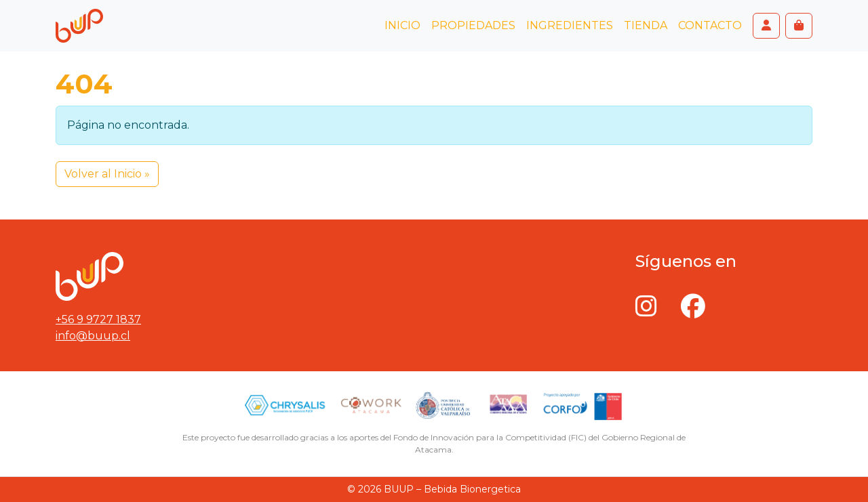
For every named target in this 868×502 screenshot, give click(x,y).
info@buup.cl (93, 336)
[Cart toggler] (799, 26)
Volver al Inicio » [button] (107, 174)
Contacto (710, 25)
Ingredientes (570, 25)
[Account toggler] (766, 26)
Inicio (402, 25)
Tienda (646, 25)
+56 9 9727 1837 (98, 319)
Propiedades (473, 25)
